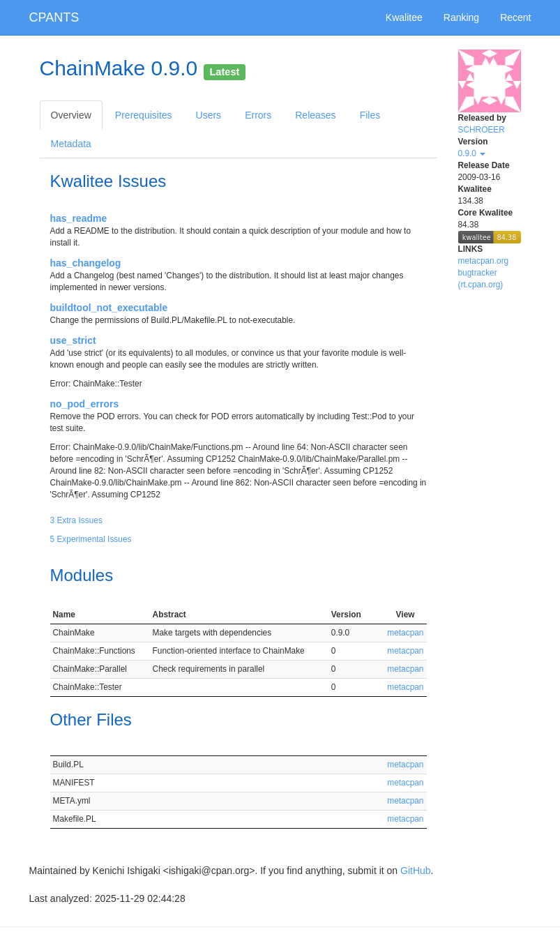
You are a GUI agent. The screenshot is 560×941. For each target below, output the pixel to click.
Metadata (71, 144)
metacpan (405, 633)
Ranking (461, 17)
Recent (515, 17)
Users (209, 115)
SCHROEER (482, 130)
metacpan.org (484, 261)
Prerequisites (144, 115)
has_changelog (86, 263)
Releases (315, 115)
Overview (71, 115)
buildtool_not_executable (109, 308)
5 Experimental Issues (91, 539)
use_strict (73, 340)
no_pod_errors (85, 404)
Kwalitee (404, 17)
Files (370, 115)
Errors (258, 115)
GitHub (416, 871)
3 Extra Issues (76, 520)
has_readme (79, 218)
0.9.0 (472, 153)
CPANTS (54, 17)
